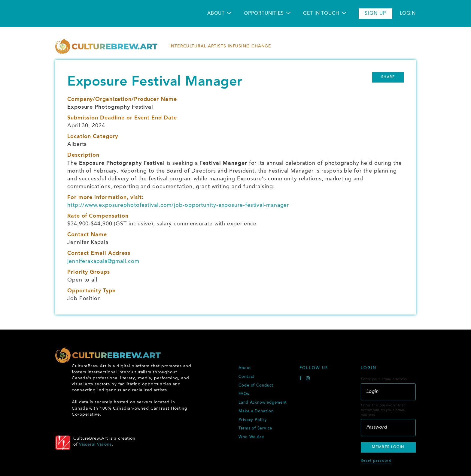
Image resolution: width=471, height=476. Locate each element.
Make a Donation (256, 411)
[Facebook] (301, 379)
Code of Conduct (256, 386)
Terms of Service (255, 429)
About (216, 14)
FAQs (244, 394)
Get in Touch (321, 14)
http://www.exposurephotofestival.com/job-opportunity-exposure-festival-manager (178, 205)
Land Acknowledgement (263, 403)
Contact (246, 377)
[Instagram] (308, 379)
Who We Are (251, 437)
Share (388, 77)
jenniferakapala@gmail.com (103, 261)
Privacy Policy (253, 420)
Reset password (376, 461)
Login (408, 14)
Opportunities (264, 14)
